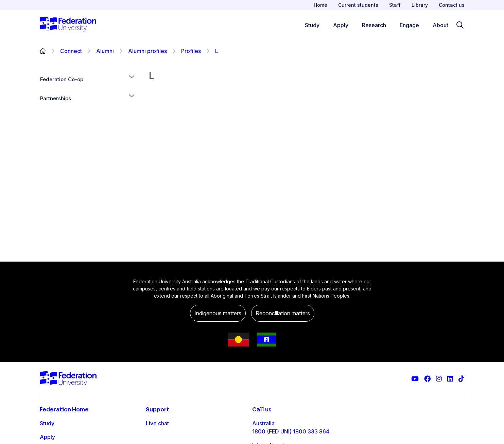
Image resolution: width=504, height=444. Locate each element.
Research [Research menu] (374, 25)
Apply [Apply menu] (341, 25)
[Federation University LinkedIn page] (450, 379)
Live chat (157, 423)
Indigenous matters (218, 313)
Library (420, 5)
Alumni (105, 51)
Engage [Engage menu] (409, 25)
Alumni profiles (147, 51)
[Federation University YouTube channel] (415, 379)
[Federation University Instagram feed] (439, 379)
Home (320, 5)
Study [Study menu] (312, 25)
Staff (395, 5)
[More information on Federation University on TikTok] (461, 379)
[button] (132, 79)
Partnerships (56, 98)
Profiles (191, 51)
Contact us (452, 5)
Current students (358, 5)
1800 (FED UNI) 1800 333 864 (291, 431)
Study (47, 423)
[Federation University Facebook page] (427, 379)
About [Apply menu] (440, 25)
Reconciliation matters (283, 313)
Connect (71, 51)
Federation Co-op (62, 79)
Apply (47, 437)
